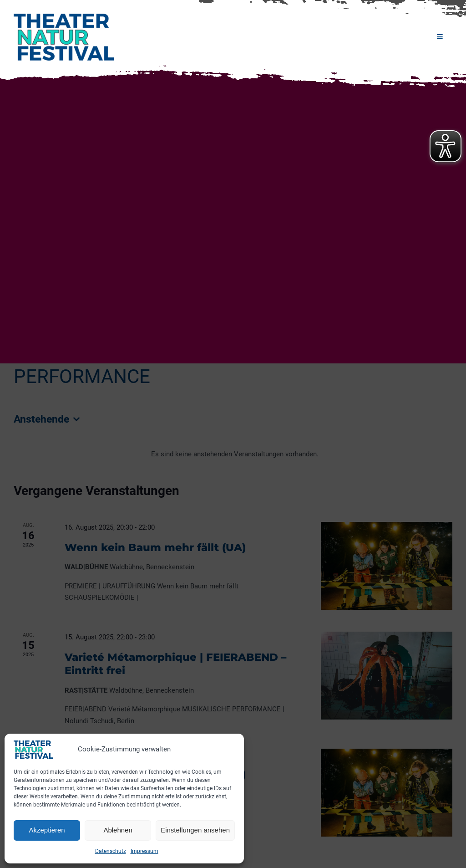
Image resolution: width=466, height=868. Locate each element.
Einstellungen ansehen (195, 830)
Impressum (144, 851)
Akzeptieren (47, 830)
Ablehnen (118, 830)
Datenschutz (111, 851)
